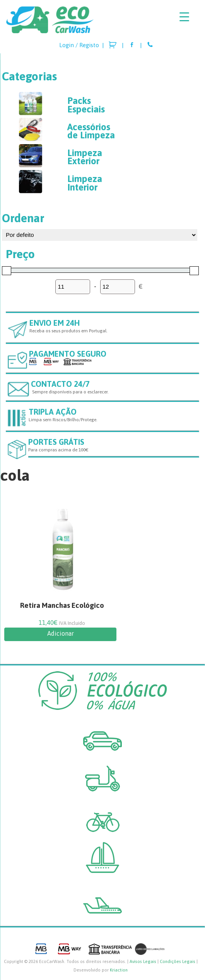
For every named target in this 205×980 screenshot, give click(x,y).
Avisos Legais (143, 961)
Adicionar (61, 633)
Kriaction (119, 970)
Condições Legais (178, 961)
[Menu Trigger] (184, 16)
